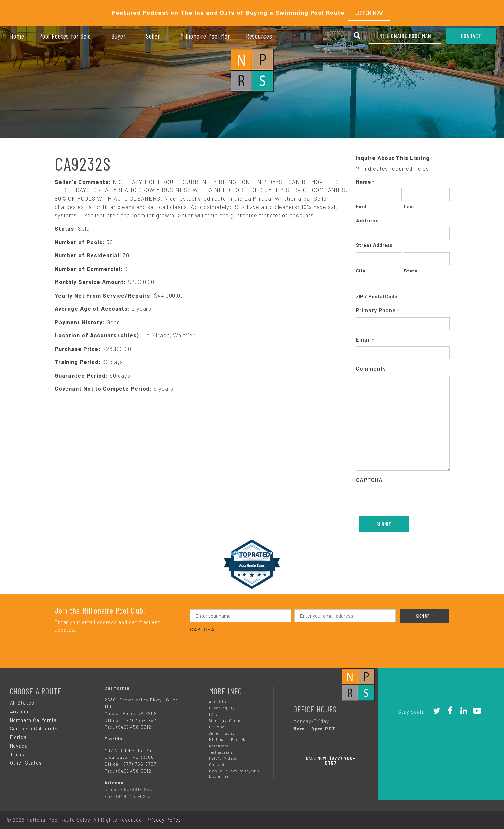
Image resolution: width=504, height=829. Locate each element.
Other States (26, 760)
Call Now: (331, 756)
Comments (371, 366)
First (361, 204)
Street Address (374, 242)
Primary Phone (377, 308)
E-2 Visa (217, 724)
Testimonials (221, 749)
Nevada (19, 743)
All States (22, 700)
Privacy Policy (164, 817)
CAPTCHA (369, 477)
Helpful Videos (223, 755)
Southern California (34, 726)
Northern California (33, 717)
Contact (217, 762)
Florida (18, 734)
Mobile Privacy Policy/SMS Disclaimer (234, 771)
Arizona (19, 708)
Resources (219, 743)
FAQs (213, 711)
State (411, 268)
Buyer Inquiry (222, 705)
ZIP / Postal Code (377, 293)
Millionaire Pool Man (405, 36)
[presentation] (406, 497)
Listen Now (369, 11)
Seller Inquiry (222, 730)
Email (365, 337)
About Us (218, 699)
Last (409, 204)
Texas (17, 751)
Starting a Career (225, 717)
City (361, 268)
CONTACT (471, 36)
